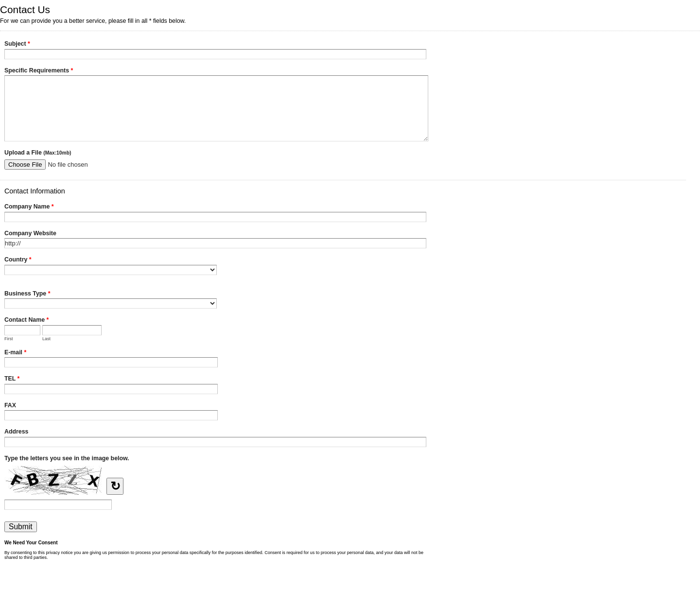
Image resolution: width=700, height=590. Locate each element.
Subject (17, 45)
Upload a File (38, 153)
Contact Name (26, 321)
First (9, 339)
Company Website (30, 233)
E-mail (15, 353)
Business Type (27, 295)
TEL (12, 380)
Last (46, 339)
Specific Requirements (39, 71)
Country (18, 260)
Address (16, 432)
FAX (10, 405)
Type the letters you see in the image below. (67, 458)
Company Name (29, 208)
